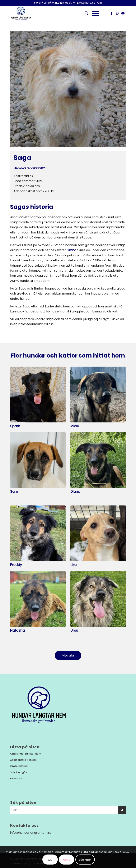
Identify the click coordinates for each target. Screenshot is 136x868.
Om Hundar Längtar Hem (26, 754)
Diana (75, 492)
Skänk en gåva (19, 772)
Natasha (17, 630)
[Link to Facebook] (111, 13)
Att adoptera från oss (23, 760)
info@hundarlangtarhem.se (31, 833)
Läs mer (85, 860)
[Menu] (94, 13)
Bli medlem (17, 779)
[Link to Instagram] (117, 13)
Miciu (75, 426)
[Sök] (84, 13)
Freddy (16, 565)
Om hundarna (19, 766)
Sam (14, 492)
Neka (67, 860)
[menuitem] (84, 13)
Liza (73, 565)
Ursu (74, 630)
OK (50, 860)
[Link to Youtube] (123, 13)
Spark (15, 426)
